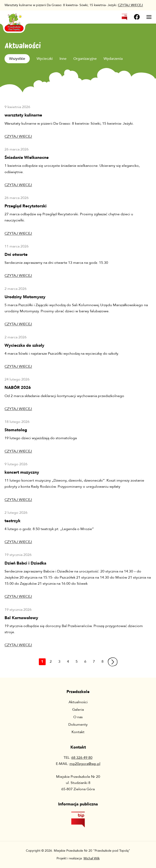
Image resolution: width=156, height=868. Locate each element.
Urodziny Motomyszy (25, 297)
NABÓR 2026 (18, 388)
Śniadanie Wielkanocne (27, 158)
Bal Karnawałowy (21, 618)
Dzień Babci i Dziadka (25, 563)
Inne (63, 59)
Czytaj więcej (18, 136)
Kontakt (78, 732)
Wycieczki (45, 59)
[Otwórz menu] (149, 17)
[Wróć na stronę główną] (14, 20)
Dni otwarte (16, 255)
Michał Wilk (92, 858)
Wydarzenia (113, 59)
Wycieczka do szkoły (24, 346)
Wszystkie (17, 59)
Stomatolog (16, 430)
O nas (78, 717)
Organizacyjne (85, 59)
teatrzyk (12, 521)
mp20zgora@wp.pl (85, 764)
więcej (130, 5)
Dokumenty (78, 725)
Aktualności (78, 702)
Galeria (78, 710)
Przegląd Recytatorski (26, 206)
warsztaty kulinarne (23, 115)
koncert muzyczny (22, 472)
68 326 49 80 (82, 758)
